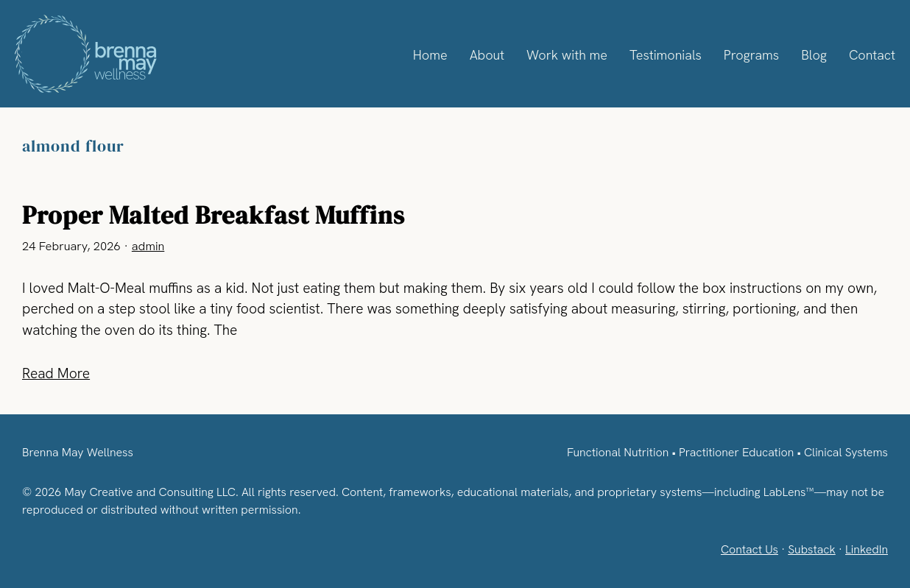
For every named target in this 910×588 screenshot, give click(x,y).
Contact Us (746, 549)
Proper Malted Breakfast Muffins (214, 215)
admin (148, 247)
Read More (57, 373)
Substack (809, 549)
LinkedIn (866, 549)
